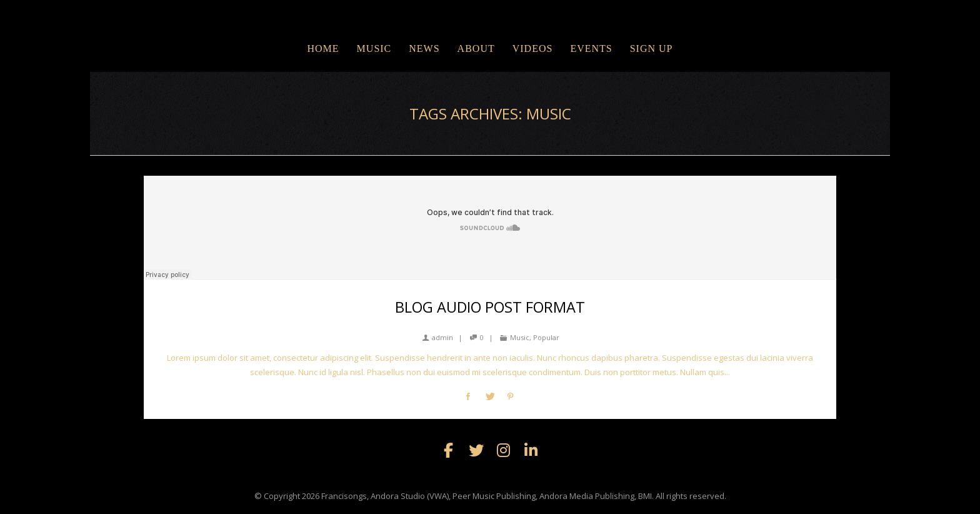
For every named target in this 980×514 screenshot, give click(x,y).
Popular (546, 337)
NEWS (424, 48)
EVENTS (591, 48)
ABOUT (476, 48)
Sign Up (652, 48)
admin (438, 337)
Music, (521, 337)
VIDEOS (533, 48)
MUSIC (374, 48)
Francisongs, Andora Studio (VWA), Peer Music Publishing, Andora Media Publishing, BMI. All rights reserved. (524, 496)
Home (323, 48)
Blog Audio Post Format (490, 307)
